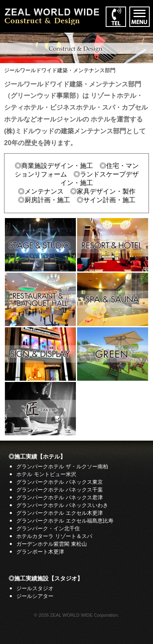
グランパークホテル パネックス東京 (60, 482)
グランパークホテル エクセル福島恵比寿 (65, 521)
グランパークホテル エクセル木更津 (60, 513)
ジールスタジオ (35, 588)
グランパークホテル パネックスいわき (62, 505)
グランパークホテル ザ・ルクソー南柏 (62, 466)
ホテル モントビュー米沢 (46, 474)
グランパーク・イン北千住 (48, 528)
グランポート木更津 (40, 552)
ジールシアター (35, 596)
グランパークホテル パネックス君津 (60, 497)
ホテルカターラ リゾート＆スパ (54, 536)
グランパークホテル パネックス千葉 (60, 490)
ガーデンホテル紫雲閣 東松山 (52, 544)
